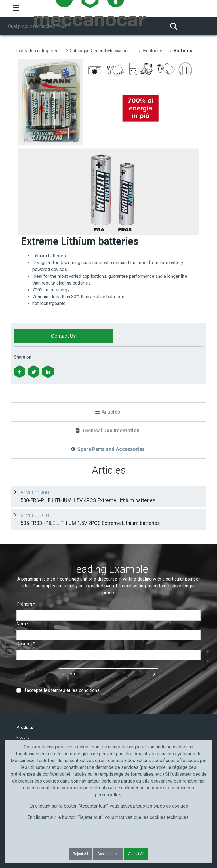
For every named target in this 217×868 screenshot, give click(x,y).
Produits (23, 666)
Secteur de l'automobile (35, 701)
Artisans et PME (29, 716)
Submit (69, 603)
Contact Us (64, 336)
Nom (23, 553)
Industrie (23, 723)
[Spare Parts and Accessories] (108, 449)
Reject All (80, 854)
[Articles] (108, 412)
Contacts (24, 674)
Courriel (26, 572)
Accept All (136, 854)
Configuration (108, 854)
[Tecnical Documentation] (108, 431)
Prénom (26, 533)
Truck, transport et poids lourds (41, 708)
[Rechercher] (85, 26)
